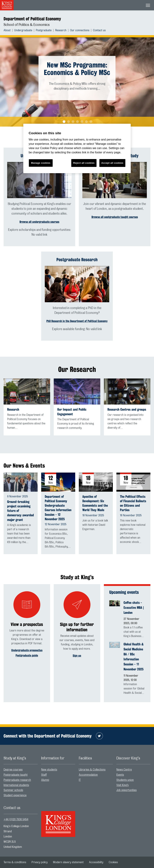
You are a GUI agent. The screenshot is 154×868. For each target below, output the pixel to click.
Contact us (99, 30)
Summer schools (13, 790)
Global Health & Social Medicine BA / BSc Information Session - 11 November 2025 (134, 657)
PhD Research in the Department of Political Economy (77, 321)
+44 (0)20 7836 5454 (16, 819)
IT (80, 780)
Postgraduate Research (77, 260)
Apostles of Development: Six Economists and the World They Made (95, 503)
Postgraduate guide (27, 655)
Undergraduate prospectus (27, 650)
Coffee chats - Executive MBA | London (134, 608)
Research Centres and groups (127, 409)
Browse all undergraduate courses (39, 222)
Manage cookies (41, 163)
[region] (77, 148)
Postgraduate (44, 30)
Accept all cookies (112, 163)
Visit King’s (122, 785)
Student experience (15, 795)
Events (120, 775)
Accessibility (96, 862)
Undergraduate (23, 30)
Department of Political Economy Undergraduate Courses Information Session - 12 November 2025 (58, 508)
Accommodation (88, 775)
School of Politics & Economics (27, 25)
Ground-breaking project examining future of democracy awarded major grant (21, 511)
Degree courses (13, 770)
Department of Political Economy (32, 19)
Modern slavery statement (68, 862)
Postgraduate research (17, 780)
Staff (44, 775)
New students (49, 770)
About (7, 30)
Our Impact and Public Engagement (72, 412)
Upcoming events (124, 592)
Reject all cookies (84, 163)
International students (16, 785)
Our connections (80, 30)
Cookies (113, 862)
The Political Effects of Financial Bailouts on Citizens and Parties (133, 503)
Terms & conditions (15, 862)
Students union (125, 780)
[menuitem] (9, 30)
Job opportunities (127, 790)
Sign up (77, 656)
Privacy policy (40, 862)
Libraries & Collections (92, 770)
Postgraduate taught (16, 775)
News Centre (124, 770)
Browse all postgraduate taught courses (115, 217)
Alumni (45, 780)
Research (61, 30)
